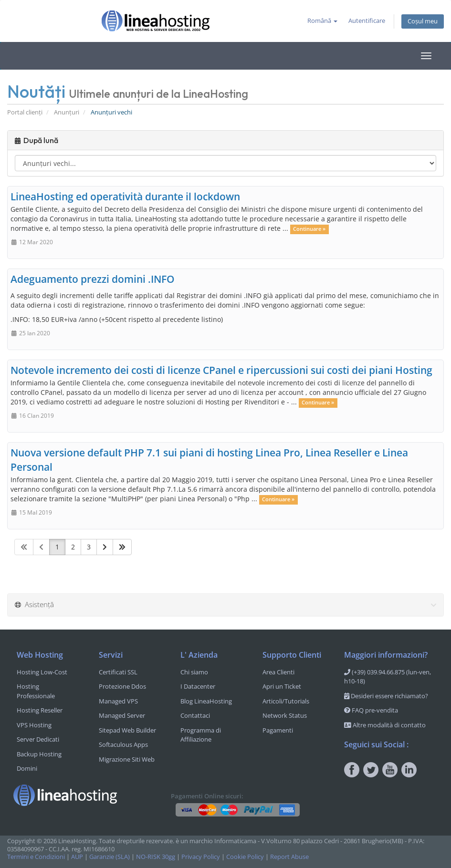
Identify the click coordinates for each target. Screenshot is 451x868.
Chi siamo (194, 672)
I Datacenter (198, 686)
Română (322, 21)
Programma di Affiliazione (201, 735)
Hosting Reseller (40, 710)
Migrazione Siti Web (127, 759)
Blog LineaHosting (206, 701)
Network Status (285, 715)
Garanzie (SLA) (110, 857)
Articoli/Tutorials (286, 701)
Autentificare (367, 21)
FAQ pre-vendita (371, 710)
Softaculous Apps (123, 744)
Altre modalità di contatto (385, 725)
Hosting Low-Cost (42, 672)
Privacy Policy (201, 857)
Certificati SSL (118, 672)
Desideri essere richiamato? (386, 696)
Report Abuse (289, 857)
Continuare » (309, 229)
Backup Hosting (39, 754)
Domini (27, 768)
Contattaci (195, 715)
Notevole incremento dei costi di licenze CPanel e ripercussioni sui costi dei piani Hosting (221, 370)
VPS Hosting (34, 725)
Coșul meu (423, 21)
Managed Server (122, 715)
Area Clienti (278, 672)
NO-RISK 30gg (156, 857)
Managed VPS (118, 701)
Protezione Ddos (122, 686)
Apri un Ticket (282, 686)
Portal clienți (25, 112)
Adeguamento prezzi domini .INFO (93, 279)
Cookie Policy (245, 857)
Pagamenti (278, 730)
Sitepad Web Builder (127, 730)
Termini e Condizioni (36, 857)
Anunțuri (67, 112)
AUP (77, 857)
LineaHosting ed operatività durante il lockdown (125, 196)
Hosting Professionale (36, 691)
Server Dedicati (38, 739)
